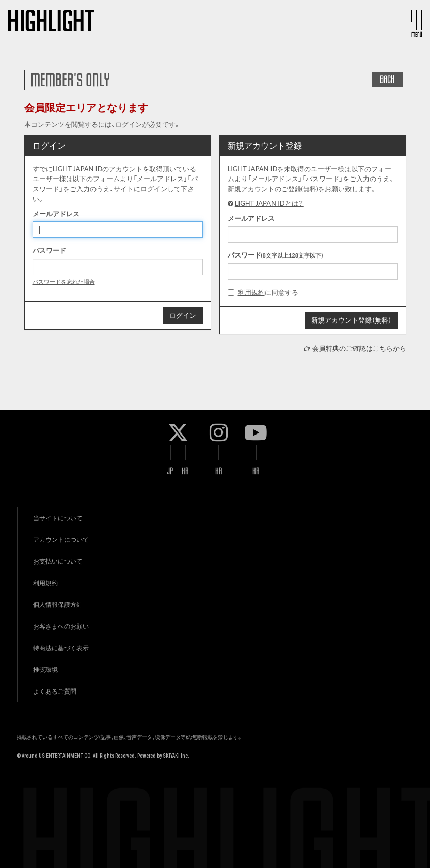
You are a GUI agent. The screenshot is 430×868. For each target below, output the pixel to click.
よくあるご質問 (55, 691)
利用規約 (251, 292)
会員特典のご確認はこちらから (359, 348)
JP (170, 471)
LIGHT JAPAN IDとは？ (269, 203)
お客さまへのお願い (61, 626)
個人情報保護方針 (58, 605)
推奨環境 (45, 670)
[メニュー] (417, 20)
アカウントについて (61, 540)
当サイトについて (58, 518)
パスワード (49, 250)
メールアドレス (56, 214)
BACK (387, 79)
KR (185, 471)
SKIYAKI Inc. (176, 756)
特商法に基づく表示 (61, 648)
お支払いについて (58, 561)
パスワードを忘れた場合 (64, 282)
